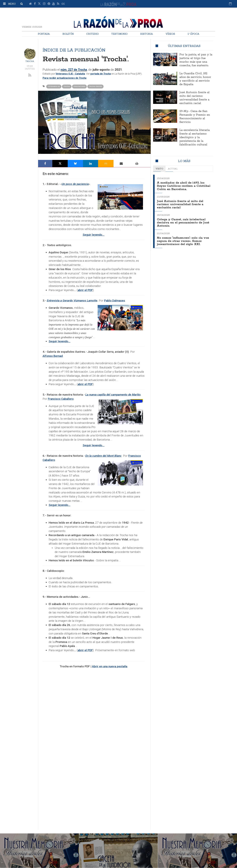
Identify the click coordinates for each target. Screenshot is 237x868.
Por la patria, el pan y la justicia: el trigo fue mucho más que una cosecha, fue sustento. (196, 60)
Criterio (93, 34)
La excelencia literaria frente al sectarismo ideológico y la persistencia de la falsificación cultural (195, 137)
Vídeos (170, 34)
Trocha (30, 61)
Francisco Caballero (61, 399)
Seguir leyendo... (60, 341)
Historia (147, 34)
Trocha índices (95, 86)
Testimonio (119, 34)
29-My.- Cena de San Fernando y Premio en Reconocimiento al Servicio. (195, 117)
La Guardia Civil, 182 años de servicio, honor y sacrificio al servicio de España (195, 79)
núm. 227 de (75, 70)
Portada (44, 34)
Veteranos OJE (54, 86)
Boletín (68, 34)
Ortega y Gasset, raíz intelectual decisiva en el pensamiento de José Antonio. (184, 221)
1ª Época (193, 34)
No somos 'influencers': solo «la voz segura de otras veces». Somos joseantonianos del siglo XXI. (184, 239)
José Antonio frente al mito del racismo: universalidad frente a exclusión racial (194, 98)
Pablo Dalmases (115, 301)
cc (63, 4)
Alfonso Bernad (53, 356)
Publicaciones (79, 86)
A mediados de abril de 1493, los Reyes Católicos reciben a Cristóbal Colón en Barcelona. (181, 186)
